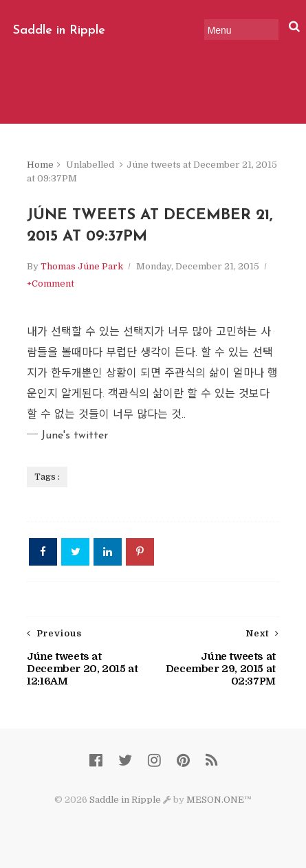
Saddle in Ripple (59, 31)
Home (40, 165)
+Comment (51, 283)
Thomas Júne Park (82, 266)
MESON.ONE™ (219, 800)
